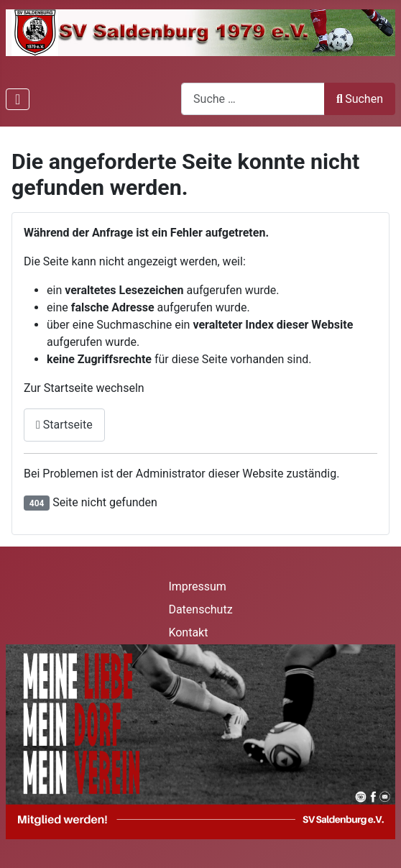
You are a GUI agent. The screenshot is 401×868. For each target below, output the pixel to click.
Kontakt (188, 632)
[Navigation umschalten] (18, 99)
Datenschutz (200, 609)
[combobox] (253, 99)
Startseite (64, 425)
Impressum (197, 586)
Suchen (360, 99)
